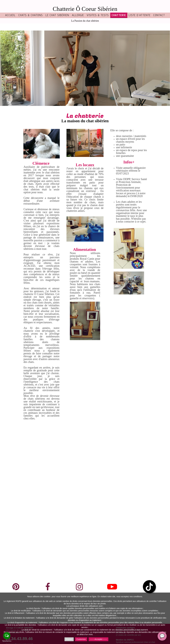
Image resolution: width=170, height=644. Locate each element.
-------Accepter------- (99, 639)
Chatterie (119, 15)
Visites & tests (98, 15)
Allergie (78, 15)
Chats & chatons (31, 15)
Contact (159, 15)
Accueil (10, 15)
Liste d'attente (140, 15)
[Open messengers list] (7, 636)
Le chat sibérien (57, 15)
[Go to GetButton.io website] (7, 641)
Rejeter (69, 639)
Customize (81, 639)
